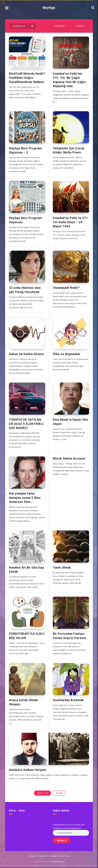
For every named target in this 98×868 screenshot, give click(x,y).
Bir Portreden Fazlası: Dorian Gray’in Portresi (70, 636)
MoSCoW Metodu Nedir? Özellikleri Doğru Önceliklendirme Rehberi (27, 78)
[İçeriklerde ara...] (23, 26)
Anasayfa (32, 856)
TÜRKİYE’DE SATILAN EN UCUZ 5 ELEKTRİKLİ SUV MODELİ (26, 424)
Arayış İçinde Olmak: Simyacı (24, 702)
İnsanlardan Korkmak (68, 700)
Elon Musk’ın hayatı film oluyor (70, 422)
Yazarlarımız (44, 856)
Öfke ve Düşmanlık (66, 354)
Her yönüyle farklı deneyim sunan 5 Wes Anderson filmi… (25, 498)
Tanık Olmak (62, 568)
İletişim (54, 856)
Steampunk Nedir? (66, 288)
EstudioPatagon (58, 862)
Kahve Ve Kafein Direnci (26, 354)
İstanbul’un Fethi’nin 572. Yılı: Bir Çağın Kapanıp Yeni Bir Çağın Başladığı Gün (69, 80)
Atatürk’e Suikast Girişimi (27, 770)
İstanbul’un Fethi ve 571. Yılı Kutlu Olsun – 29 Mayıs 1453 (71, 222)
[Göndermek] (33, 26)
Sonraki (59, 793)
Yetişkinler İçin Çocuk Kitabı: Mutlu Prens (69, 150)
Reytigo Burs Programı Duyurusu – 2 (26, 150)
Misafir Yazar (64, 856)
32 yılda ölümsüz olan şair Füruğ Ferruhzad (25, 290)
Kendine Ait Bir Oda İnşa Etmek (26, 570)
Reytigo (49, 8)
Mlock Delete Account (69, 459)
